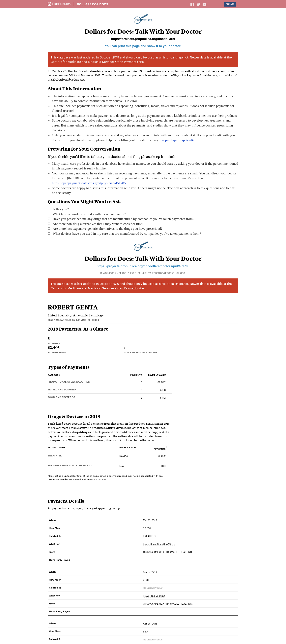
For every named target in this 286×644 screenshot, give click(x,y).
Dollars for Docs (93, 4)
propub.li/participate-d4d (178, 140)
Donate (230, 4)
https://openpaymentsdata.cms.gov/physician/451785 (89, 183)
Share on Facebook (192, 4)
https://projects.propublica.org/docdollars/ (143, 39)
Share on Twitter (199, 4)
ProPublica (59, 4)
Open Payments (127, 62)
